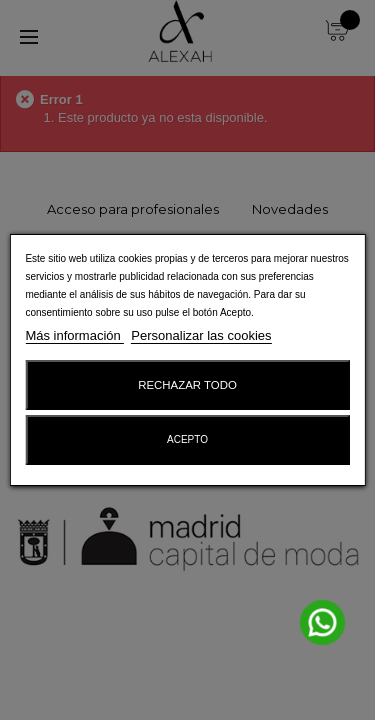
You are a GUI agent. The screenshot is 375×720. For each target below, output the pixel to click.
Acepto (187, 439)
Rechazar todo (187, 385)
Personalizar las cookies (201, 335)
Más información (74, 335)
